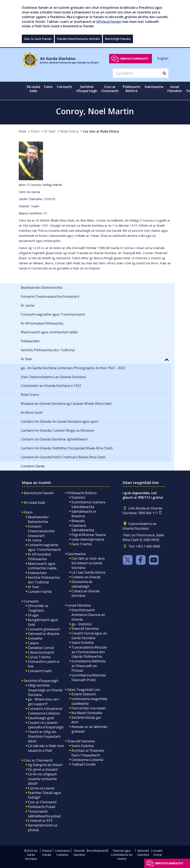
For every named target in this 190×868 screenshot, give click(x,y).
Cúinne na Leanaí (41, 788)
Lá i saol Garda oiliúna (88, 572)
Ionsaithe (35, 638)
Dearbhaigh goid (41, 718)
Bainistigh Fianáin (118, 39)
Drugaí (33, 615)
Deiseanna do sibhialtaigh (82, 584)
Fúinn (35, 131)
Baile (23, 131)
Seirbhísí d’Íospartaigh (41, 681)
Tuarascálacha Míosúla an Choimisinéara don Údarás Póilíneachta (89, 652)
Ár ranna (35, 540)
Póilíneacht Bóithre (82, 493)
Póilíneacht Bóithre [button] (132, 89)
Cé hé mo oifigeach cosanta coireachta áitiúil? (42, 779)
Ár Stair (50, 131)
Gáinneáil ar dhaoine (44, 634)
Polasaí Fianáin (47, 853)
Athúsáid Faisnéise (143, 853)
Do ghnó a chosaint (43, 769)
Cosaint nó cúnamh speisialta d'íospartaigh (46, 725)
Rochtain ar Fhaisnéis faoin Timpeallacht (88, 753)
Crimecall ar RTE (40, 821)
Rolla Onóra (69, 131)
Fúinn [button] (48, 87)
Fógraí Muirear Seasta (88, 535)
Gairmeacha (76, 554)
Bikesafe (78, 521)
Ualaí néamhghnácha (88, 539)
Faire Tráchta (82, 544)
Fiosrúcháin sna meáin (89, 708)
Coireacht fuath (40, 671)
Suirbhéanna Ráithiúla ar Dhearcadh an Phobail (88, 666)
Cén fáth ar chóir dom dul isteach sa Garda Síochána (88, 563)
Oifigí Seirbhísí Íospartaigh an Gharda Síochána (45, 690)
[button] (167, 359)
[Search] (137, 73)
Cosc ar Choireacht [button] (110, 89)
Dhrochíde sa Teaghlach (38, 608)
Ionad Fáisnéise (79, 605)
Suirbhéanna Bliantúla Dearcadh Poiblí (89, 678)
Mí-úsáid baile (33, 89)
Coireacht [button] (65, 87)
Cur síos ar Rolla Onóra (101, 131)
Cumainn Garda (40, 591)
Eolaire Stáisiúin (84, 694)
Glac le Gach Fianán (38, 39)
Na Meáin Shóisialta (87, 713)
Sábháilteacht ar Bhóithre (84, 514)
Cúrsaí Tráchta (39, 657)
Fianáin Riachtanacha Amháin (78, 39)
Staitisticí (78, 497)
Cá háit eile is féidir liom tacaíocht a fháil (46, 748)
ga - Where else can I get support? (44, 702)
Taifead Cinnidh (83, 764)
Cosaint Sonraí (158, 853)
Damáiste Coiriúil (41, 648)
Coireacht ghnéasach (44, 629)
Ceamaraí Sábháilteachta (83, 528)
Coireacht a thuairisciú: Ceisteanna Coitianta (45, 711)
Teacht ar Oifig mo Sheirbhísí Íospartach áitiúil (44, 736)
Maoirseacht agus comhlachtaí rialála (42, 566)
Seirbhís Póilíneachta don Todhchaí (44, 580)
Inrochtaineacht (135, 59)
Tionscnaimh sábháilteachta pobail (44, 814)
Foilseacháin (37, 573)
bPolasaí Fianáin (109, 22)
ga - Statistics (82, 624)
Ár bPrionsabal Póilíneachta (39, 557)
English (163, 58)
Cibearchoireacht (41, 652)
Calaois (33, 643)
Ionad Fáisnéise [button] (175, 89)
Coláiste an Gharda (86, 577)
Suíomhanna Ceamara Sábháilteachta (88, 504)
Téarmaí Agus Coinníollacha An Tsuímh (122, 855)
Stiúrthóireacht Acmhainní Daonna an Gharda (88, 615)
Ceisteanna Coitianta (87, 760)
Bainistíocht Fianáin (39, 493)
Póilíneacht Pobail (42, 807)
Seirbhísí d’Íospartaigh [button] (87, 89)
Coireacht (31, 601)
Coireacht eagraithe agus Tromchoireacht (44, 547)
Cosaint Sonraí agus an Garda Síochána (89, 636)
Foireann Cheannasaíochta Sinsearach (41, 531)
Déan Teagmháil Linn (84, 690)
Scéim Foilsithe (83, 643)
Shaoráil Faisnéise (85, 629)
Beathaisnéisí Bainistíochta (38, 519)
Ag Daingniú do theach (45, 765)
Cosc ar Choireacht (38, 760)
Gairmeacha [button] (154, 87)
